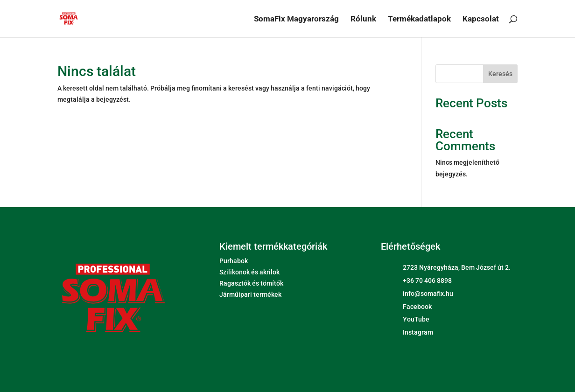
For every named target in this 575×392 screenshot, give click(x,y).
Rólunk (363, 19)
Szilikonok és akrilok (249, 272)
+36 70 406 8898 (427, 280)
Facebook (417, 307)
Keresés (500, 74)
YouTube (416, 319)
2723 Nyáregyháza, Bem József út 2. (457, 267)
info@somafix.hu (428, 294)
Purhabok (234, 261)
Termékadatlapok (419, 19)
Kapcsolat (481, 19)
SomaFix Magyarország (296, 19)
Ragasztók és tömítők (251, 283)
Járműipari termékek (250, 294)
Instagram (418, 332)
